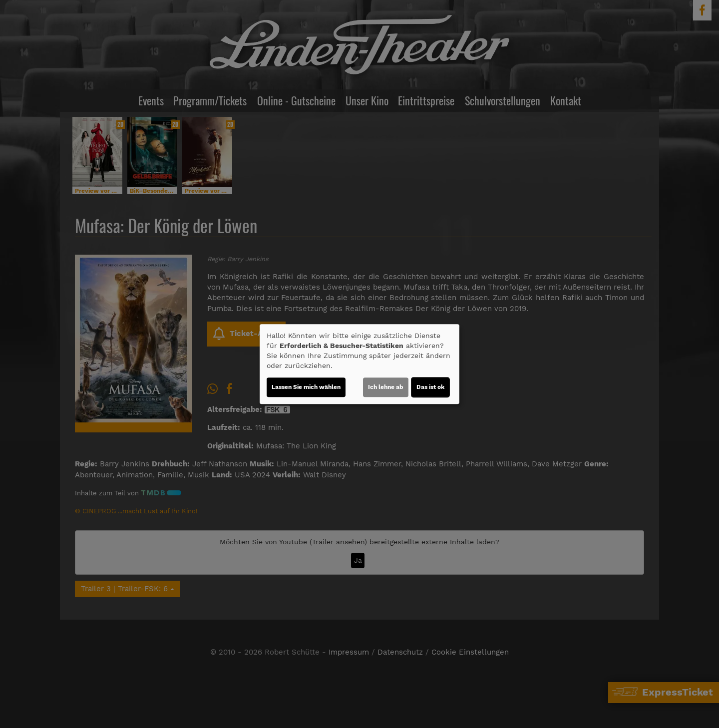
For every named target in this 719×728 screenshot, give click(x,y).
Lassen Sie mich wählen (306, 387)
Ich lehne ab (386, 387)
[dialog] (359, 364)
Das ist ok (430, 387)
